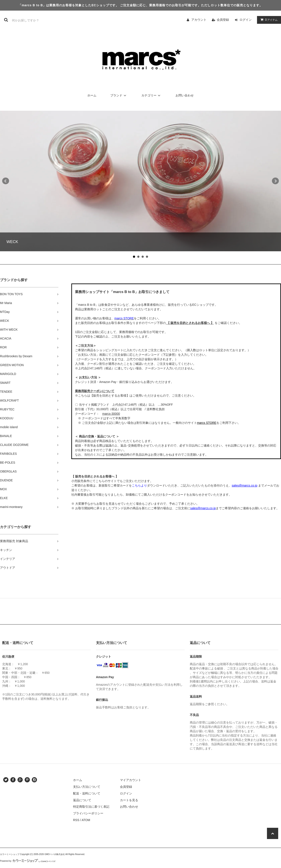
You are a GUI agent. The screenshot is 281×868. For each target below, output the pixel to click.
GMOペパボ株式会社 (55, 854)
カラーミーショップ (10, 854)
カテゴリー (152, 95)
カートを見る (129, 800)
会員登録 (223, 20)
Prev (6, 181)
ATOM (86, 820)
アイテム (268, 20)
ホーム (92, 95)
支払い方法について (87, 787)
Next (275, 181)
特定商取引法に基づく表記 (91, 807)
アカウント (199, 20)
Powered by (28, 861)
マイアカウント (131, 780)
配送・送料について (87, 793)
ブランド (119, 95)
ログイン (246, 20)
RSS (76, 820)
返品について (82, 800)
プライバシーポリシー (88, 813)
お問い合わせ (185, 95)
